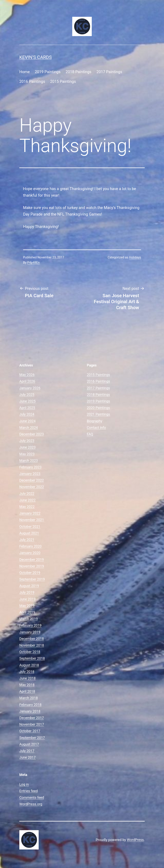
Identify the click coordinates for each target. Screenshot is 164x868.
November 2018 (32, 645)
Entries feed (28, 791)
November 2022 (32, 487)
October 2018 (30, 652)
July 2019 (27, 592)
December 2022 (32, 480)
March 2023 (29, 461)
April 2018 (27, 691)
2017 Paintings (109, 72)
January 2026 (30, 388)
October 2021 (30, 527)
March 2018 (29, 698)
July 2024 (27, 414)
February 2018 (30, 705)
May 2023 (27, 454)
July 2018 (27, 672)
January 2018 (30, 711)
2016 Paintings (32, 81)
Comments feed (32, 797)
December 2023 (32, 434)
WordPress (135, 840)
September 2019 (32, 579)
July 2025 (27, 395)
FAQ (90, 434)
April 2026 (27, 381)
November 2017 (32, 724)
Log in (24, 784)
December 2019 (32, 560)
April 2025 (27, 408)
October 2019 (30, 573)
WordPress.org (31, 804)
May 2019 (27, 606)
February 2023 (30, 467)
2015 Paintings (63, 81)
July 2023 (27, 441)
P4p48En (33, 263)
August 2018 (29, 665)
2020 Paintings (99, 408)
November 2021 (32, 520)
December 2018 (32, 639)
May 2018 (27, 685)
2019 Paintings (48, 72)
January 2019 (30, 632)
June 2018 (27, 678)
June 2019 (27, 599)
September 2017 (32, 738)
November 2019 (32, 566)
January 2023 (30, 474)
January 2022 (30, 513)
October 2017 (30, 731)
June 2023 (27, 447)
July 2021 (27, 540)
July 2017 (27, 751)
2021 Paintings (99, 414)
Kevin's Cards (36, 57)
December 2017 (32, 718)
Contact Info (96, 428)
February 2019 (30, 625)
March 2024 (29, 428)
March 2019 (29, 619)
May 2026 (27, 375)
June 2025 (27, 401)
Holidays (135, 257)
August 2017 (29, 744)
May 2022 (27, 507)
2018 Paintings (79, 72)
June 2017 (27, 757)
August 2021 (29, 533)
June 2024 (27, 421)
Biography (95, 421)
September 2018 (32, 658)
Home (25, 72)
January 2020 (30, 553)
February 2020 (30, 546)
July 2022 (27, 494)
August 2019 (29, 586)
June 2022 (27, 500)
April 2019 (27, 612)
